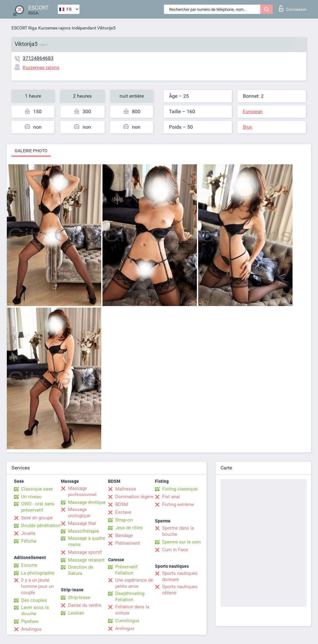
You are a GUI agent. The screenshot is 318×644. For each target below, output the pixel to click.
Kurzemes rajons (54, 28)
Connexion (293, 8)
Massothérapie (84, 531)
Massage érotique (87, 502)
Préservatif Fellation (126, 570)
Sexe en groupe (37, 518)
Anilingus (125, 628)
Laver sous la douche (35, 611)
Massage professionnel (82, 491)
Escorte (29, 565)
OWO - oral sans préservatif (38, 507)
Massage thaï (82, 523)
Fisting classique (180, 489)
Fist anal (171, 497)
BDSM (122, 504)
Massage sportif (85, 552)
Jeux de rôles (129, 528)
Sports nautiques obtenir (180, 590)
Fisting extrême (178, 504)
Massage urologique (79, 513)
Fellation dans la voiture (132, 610)
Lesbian (76, 613)
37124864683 (38, 58)
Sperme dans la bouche (178, 531)
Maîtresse (126, 489)
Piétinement (128, 543)
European (253, 112)
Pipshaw (30, 621)
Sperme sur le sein (181, 542)
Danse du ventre (85, 605)
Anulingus (31, 629)
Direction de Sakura (81, 570)
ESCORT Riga (24, 28)
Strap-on (124, 520)
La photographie (38, 573)
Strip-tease (79, 597)
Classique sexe (37, 489)
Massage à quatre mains (87, 541)
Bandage (124, 535)
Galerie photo (31, 151)
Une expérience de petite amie (134, 583)
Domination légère (134, 497)
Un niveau (31, 497)
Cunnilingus (127, 621)
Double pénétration (41, 526)
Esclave (123, 512)
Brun (248, 127)
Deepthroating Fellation (130, 597)
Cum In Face (175, 550)
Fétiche (29, 541)
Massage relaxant (86, 560)
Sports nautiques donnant (180, 576)
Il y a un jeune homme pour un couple (37, 586)
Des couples (34, 600)
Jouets (28, 533)
